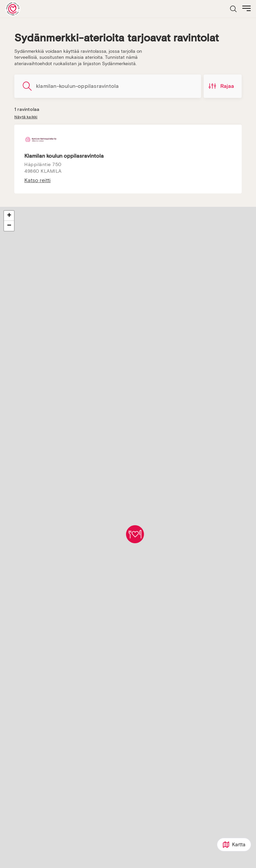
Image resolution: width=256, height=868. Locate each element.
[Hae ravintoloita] (108, 86)
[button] (135, 534)
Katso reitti (37, 180)
